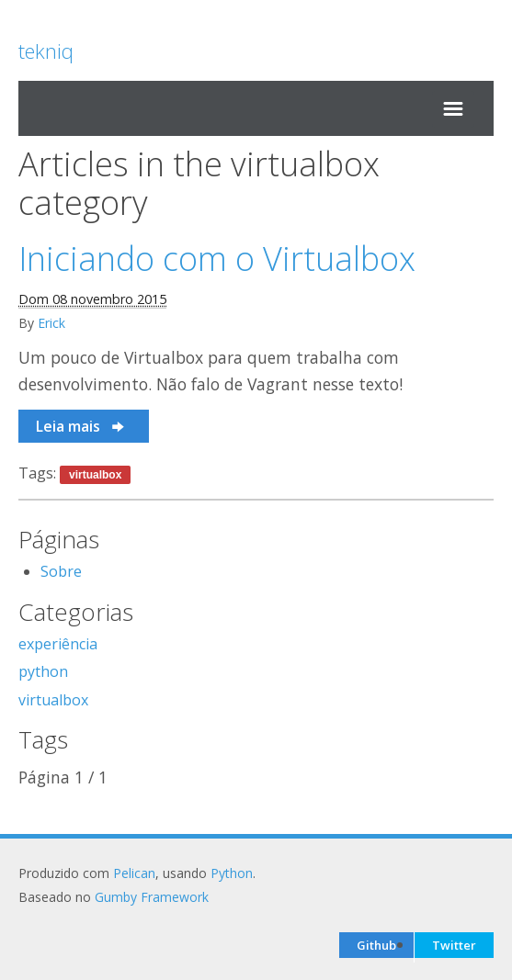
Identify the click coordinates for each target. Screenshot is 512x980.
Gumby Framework (152, 897)
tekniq (46, 51)
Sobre (61, 571)
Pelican (134, 873)
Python (232, 873)
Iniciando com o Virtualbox (217, 259)
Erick (51, 323)
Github (376, 945)
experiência (58, 644)
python (43, 671)
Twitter (454, 945)
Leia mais (81, 426)
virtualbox (95, 475)
